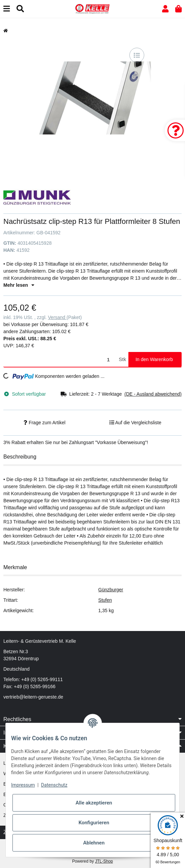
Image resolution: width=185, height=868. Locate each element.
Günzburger (111, 590)
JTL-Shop (104, 861)
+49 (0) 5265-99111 (42, 679)
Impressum (23, 785)
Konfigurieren (94, 823)
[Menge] (60, 360)
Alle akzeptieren (94, 803)
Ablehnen (94, 843)
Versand (57, 317)
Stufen (105, 600)
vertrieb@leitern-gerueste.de (33, 697)
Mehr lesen (19, 285)
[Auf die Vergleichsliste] (137, 55)
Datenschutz (54, 785)
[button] (165, 9)
